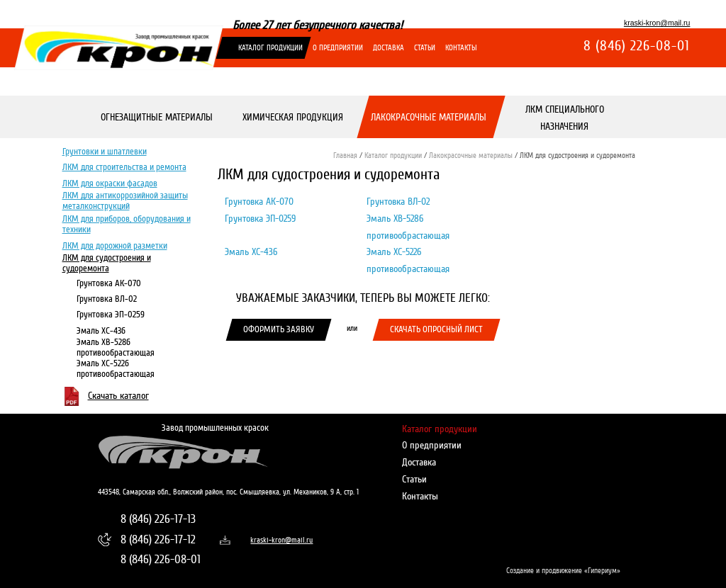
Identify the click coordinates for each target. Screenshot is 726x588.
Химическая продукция (292, 118)
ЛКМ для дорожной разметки (114, 246)
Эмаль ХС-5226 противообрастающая (115, 369)
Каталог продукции (270, 48)
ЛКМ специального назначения (565, 118)
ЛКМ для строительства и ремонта (124, 168)
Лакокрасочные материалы (429, 118)
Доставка (389, 48)
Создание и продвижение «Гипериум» (563, 571)
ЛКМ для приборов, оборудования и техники (126, 224)
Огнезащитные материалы (156, 118)
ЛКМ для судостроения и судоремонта (106, 263)
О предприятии (338, 48)
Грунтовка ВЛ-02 (106, 300)
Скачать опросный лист (436, 329)
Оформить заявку (279, 329)
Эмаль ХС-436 (100, 331)
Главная (345, 156)
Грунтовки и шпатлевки (104, 152)
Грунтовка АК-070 (108, 284)
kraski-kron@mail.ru (657, 23)
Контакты (461, 48)
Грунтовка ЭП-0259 (110, 315)
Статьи (425, 48)
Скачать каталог (118, 396)
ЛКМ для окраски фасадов (109, 183)
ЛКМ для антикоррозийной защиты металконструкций (124, 202)
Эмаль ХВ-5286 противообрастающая (115, 347)
